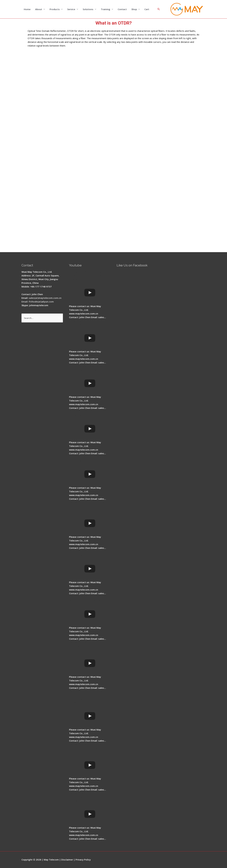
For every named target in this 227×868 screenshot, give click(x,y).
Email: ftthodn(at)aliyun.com (38, 302)
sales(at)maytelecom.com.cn (45, 298)
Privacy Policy (83, 860)
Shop (134, 9)
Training (106, 9)
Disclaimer (67, 860)
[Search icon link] (159, 9)
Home (27, 9)
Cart (147, 9)
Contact (122, 9)
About (39, 9)
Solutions (88, 9)
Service (71, 9)
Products (55, 9)
